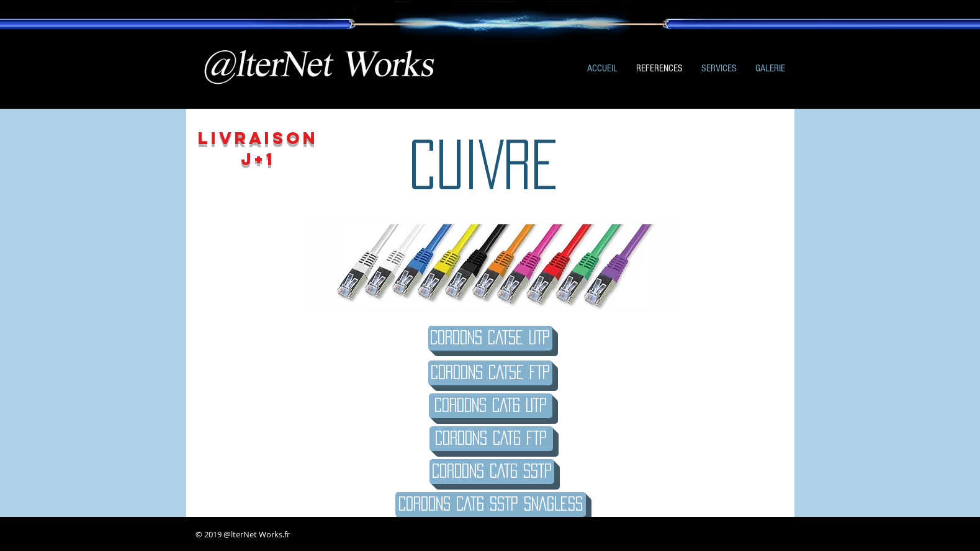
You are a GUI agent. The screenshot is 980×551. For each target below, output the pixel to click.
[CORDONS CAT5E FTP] (490, 373)
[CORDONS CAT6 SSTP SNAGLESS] (491, 504)
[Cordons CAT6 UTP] (491, 406)
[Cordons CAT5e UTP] (490, 338)
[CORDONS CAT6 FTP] (491, 439)
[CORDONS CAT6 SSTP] (492, 472)
